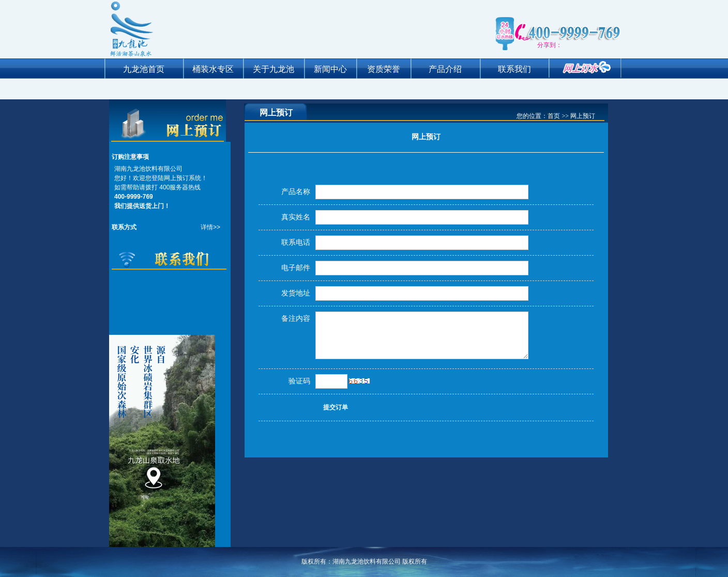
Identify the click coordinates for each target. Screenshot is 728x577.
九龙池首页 (144, 69)
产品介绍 (445, 69)
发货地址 (296, 293)
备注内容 (296, 319)
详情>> (210, 227)
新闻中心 (330, 69)
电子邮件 (296, 268)
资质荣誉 (384, 69)
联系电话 (296, 242)
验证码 (299, 381)
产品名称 (296, 192)
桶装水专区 (213, 69)
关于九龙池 (274, 69)
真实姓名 (296, 217)
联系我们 (514, 69)
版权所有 (415, 561)
